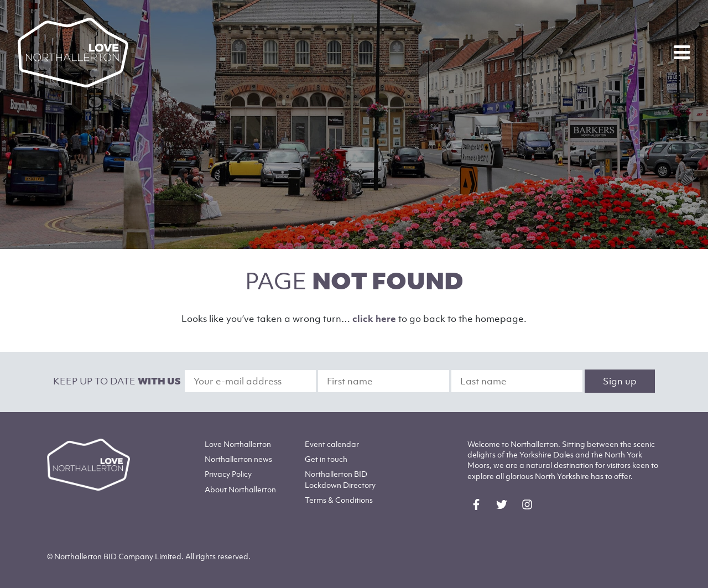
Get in (326, 459)
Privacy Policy (228, 474)
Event (332, 444)
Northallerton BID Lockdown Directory (340, 479)
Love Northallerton (238, 444)
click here (374, 319)
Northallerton (238, 459)
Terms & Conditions (339, 500)
